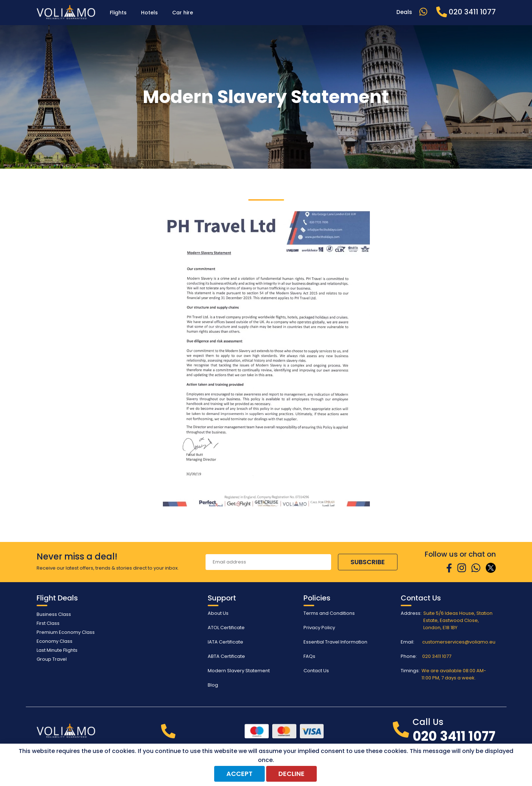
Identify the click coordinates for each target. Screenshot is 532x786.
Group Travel (52, 659)
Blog (213, 685)
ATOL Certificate (226, 628)
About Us (218, 613)
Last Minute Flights (57, 650)
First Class (48, 623)
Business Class (54, 614)
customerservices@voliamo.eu (459, 642)
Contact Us (316, 671)
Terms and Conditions (329, 613)
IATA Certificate (225, 642)
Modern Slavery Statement (239, 671)
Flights (118, 13)
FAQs (309, 656)
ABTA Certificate (226, 656)
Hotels (149, 13)
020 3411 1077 (437, 656)
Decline (291, 774)
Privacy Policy (319, 628)
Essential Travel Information (335, 642)
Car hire (183, 13)
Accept (239, 774)
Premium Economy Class (66, 632)
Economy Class (55, 641)
